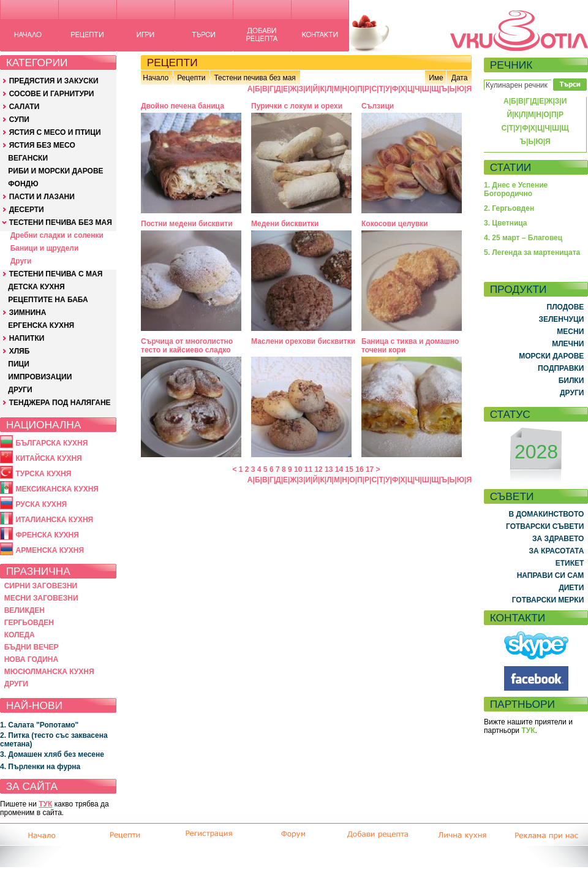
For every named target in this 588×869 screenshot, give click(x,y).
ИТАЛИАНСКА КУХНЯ (54, 520)
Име (436, 78)
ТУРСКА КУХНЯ (43, 474)
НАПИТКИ (27, 338)
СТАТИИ (511, 167)
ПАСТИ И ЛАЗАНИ (42, 197)
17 (370, 469)
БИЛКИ (571, 381)
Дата (460, 78)
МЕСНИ (570, 332)
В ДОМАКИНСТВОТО (546, 514)
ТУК (45, 804)
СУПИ (19, 120)
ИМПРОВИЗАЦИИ (40, 377)
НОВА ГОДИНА (31, 659)
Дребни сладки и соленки (57, 235)
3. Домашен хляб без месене (52, 754)
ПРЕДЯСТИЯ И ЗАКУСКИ (54, 81)
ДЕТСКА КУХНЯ (36, 287)
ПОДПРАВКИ (561, 368)
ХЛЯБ (20, 351)
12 (318, 469)
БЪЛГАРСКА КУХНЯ (51, 443)
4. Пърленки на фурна (40, 767)
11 (308, 469)
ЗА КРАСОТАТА (557, 551)
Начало (156, 78)
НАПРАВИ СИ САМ (551, 575)
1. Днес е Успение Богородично (516, 189)
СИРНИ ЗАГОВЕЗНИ (41, 586)
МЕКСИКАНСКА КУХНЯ (57, 489)
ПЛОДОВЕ (566, 307)
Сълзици (378, 106)
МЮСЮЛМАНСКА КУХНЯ (49, 672)
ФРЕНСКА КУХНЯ (47, 535)
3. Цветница (506, 223)
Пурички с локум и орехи (297, 106)
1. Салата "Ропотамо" (39, 725)
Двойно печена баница (183, 106)
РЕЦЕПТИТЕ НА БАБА (48, 300)
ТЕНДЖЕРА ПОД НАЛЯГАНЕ (60, 403)
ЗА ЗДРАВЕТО (558, 539)
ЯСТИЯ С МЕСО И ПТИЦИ (55, 132)
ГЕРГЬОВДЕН (29, 623)
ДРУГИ (20, 390)
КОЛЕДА (20, 635)
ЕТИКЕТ (570, 563)
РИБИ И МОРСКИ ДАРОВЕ (55, 171)
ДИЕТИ (571, 588)
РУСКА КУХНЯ (41, 504)
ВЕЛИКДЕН (24, 610)
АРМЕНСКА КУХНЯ (50, 550)
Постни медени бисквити (187, 224)
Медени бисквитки (285, 224)
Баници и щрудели (45, 248)
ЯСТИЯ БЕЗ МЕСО (42, 145)
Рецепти (191, 78)
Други (21, 261)
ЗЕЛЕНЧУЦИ (561, 319)
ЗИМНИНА (28, 313)
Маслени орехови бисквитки (303, 341)
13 (329, 469)
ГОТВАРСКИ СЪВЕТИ (545, 526)
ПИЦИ (19, 364)
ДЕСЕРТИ (27, 210)
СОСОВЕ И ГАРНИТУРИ (52, 94)
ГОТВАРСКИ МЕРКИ (548, 600)
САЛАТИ (24, 107)
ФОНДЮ (23, 184)
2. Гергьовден (509, 208)
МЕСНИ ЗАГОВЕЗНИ (41, 598)
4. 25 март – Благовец (523, 238)
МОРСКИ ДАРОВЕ (551, 356)
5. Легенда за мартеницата (532, 252)
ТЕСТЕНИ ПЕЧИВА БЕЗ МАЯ (61, 222)
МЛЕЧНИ (568, 344)
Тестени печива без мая (254, 78)
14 (339, 469)
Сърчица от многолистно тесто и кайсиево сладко (187, 346)
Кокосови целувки (395, 224)
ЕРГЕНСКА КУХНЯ (41, 325)
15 (349, 469)
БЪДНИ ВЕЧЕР (32, 647)
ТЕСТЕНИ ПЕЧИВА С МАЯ (56, 274)
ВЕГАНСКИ (28, 158)
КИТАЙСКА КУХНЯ (48, 458)
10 (298, 469)
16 (359, 469)
